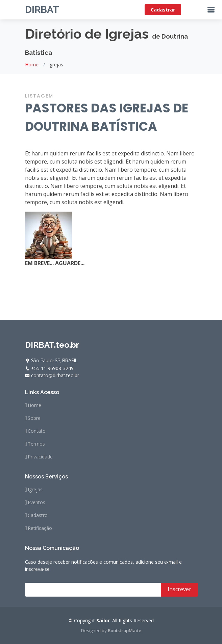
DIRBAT (42, 10)
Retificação (40, 528)
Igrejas (35, 490)
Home (32, 65)
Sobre (34, 418)
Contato (37, 431)
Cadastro (38, 515)
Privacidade (40, 457)
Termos (36, 444)
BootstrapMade (125, 630)
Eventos (36, 502)
